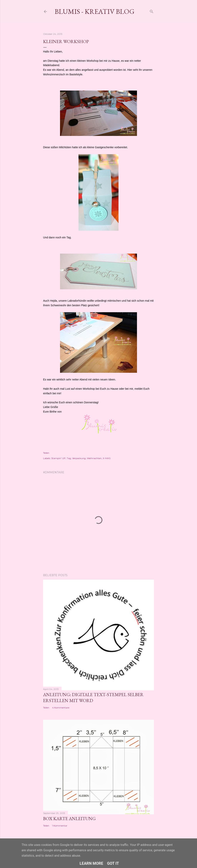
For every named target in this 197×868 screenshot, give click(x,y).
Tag (69, 458)
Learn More (91, 863)
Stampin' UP (58, 458)
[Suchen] (152, 11)
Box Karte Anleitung (69, 818)
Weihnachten (94, 458)
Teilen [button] (46, 453)
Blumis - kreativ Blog (95, 11)
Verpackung (79, 458)
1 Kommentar (60, 826)
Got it (113, 863)
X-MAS (107, 458)
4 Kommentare (61, 708)
